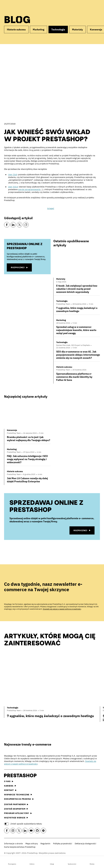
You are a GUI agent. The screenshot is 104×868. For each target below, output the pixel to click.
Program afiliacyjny (18, 813)
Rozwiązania (12, 862)
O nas (9, 781)
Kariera (10, 786)
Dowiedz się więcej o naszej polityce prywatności (62, 609)
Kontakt (10, 790)
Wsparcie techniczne (18, 795)
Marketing (39, 29)
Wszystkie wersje (16, 818)
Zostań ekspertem (16, 809)
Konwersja (12, 430)
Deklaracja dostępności (85, 844)
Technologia (58, 29)
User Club (13, 174)
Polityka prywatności (63, 844)
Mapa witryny (32, 844)
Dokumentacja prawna (19, 799)
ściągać (51, 208)
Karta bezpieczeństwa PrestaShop (20, 847)
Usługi (52, 862)
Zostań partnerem (16, 804)
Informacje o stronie (13, 844)
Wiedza (92, 862)
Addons (32, 862)
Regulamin (45, 844)
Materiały (77, 29)
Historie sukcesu (16, 29)
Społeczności (72, 862)
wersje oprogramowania (29, 189)
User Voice (13, 187)
